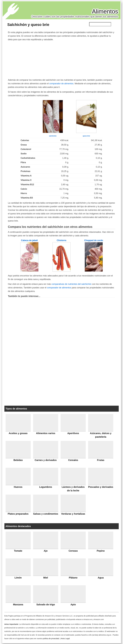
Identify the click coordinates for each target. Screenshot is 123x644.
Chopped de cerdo (94, 240)
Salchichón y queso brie (28, 25)
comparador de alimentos (61, 84)
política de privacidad (51, 639)
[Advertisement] (62, 59)
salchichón (53, 136)
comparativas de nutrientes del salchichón (72, 284)
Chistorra (61, 240)
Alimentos (105, 11)
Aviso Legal (65, 639)
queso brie (86, 136)
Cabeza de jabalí (29, 240)
